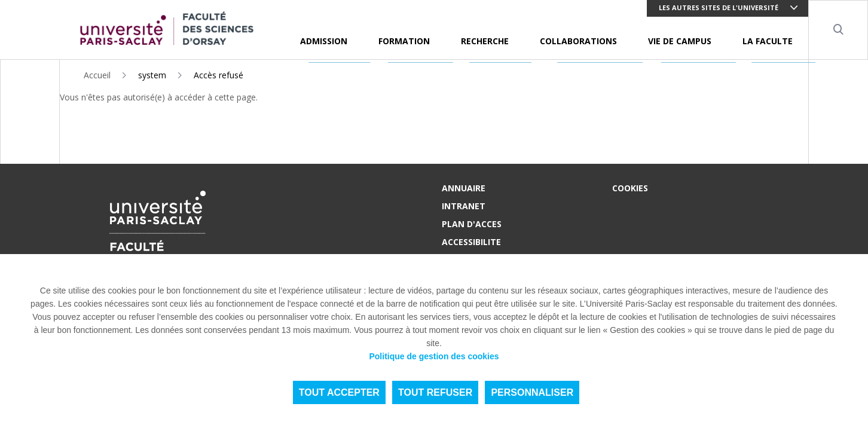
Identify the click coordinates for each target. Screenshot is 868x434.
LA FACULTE (768, 41)
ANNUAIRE (464, 188)
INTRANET (464, 206)
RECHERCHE (485, 41)
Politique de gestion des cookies (434, 356)
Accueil (97, 75)
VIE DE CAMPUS (680, 41)
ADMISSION (324, 41)
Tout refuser (435, 392)
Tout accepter (339, 392)
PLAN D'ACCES (472, 224)
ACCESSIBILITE (471, 242)
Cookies (630, 188)
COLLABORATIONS (578, 41)
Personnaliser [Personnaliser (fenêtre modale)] (532, 392)
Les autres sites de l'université (719, 7)
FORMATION (404, 41)
